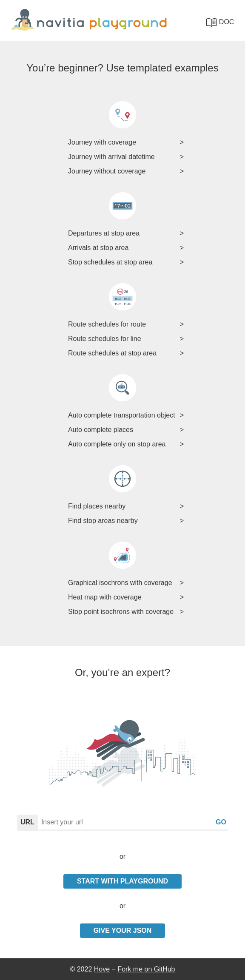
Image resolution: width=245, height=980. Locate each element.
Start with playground (122, 881)
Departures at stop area (104, 233)
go (221, 822)
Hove (102, 969)
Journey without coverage (107, 171)
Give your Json (123, 930)
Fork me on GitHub (146, 969)
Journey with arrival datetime (111, 157)
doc (220, 22)
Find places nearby (97, 506)
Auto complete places (101, 430)
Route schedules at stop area (112, 353)
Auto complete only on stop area (117, 444)
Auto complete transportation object (122, 415)
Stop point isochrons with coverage (121, 612)
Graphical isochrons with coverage (120, 583)
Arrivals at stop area (98, 248)
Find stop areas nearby (103, 521)
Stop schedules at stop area (110, 262)
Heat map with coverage (105, 597)
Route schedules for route (107, 324)
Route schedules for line (105, 339)
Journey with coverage (102, 142)
